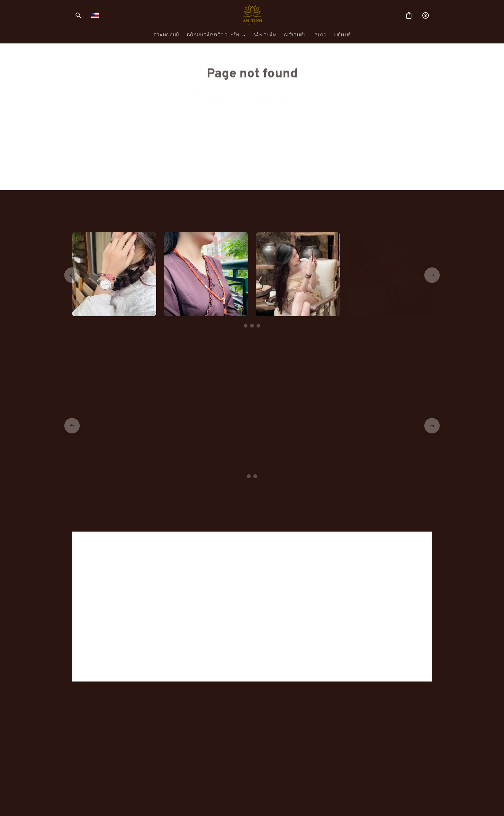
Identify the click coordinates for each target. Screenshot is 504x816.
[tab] (246, 326)
